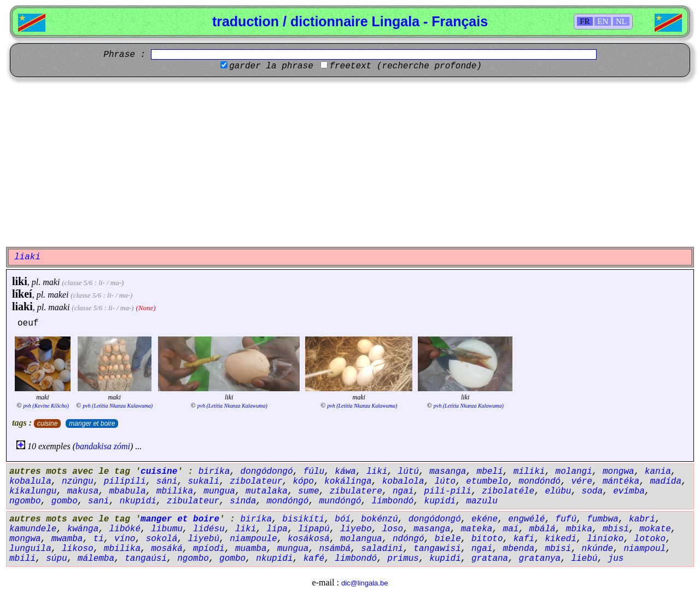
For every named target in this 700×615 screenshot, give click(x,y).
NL (621, 21)
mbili (22, 559)
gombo (65, 501)
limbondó (393, 501)
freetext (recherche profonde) (405, 66)
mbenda (519, 549)
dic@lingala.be (364, 583)
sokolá (162, 539)
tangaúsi (146, 559)
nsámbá (335, 549)
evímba (629, 491)
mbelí (490, 472)
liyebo (356, 529)
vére (581, 481)
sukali (203, 481)
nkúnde (598, 549)
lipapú (314, 529)
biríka (214, 472)
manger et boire (92, 423)
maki (51, 282)
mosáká (167, 549)
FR (585, 21)
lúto (445, 481)
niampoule (253, 539)
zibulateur (193, 501)
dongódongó (266, 472)
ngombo (25, 501)
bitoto (487, 539)
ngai (403, 491)
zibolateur (256, 481)
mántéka (621, 481)
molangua (361, 539)
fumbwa (603, 519)
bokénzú (379, 519)
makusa (83, 491)
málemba (96, 559)
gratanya (539, 559)
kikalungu (33, 491)
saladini (382, 549)
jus (616, 559)
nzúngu (78, 481)
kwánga (83, 529)
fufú (566, 519)
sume (308, 491)
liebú (584, 559)
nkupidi (138, 501)
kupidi (440, 501)
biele (448, 539)
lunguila (30, 549)
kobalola (403, 481)
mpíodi (209, 549)
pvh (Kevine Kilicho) (46, 406)
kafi (524, 539)
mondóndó (539, 481)
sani (98, 501)
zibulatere (356, 491)
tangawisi (437, 549)
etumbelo (487, 481)
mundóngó (340, 501)
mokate (655, 529)
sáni (167, 481)
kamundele (33, 529)
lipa (277, 529)
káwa (345, 472)
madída (666, 481)
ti (99, 539)
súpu (56, 559)
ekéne (485, 519)
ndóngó (409, 539)
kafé (314, 559)
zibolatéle (508, 491)
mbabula (127, 491)
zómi (122, 446)
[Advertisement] (350, 162)
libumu (167, 529)
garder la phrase (271, 66)
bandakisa (94, 446)
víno (125, 539)
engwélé (526, 519)
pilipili (125, 481)
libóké (125, 529)
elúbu (558, 491)
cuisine (47, 423)
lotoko (650, 539)
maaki (59, 307)
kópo (303, 481)
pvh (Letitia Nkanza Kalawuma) (118, 406)
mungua (219, 491)
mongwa (619, 472)
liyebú (203, 539)
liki (20, 281)
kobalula (30, 481)
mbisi (616, 529)
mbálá (542, 529)
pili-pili (448, 491)
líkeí (22, 294)
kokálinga (348, 481)
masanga (448, 472)
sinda (243, 501)
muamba (251, 549)
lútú (409, 472)
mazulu (482, 501)
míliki (529, 472)
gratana (490, 559)
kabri (642, 519)
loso (393, 529)
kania (658, 472)
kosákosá (309, 539)
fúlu (314, 472)
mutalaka (267, 491)
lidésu (209, 529)
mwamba (67, 539)
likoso (78, 549)
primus (403, 559)
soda (592, 491)
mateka (477, 529)
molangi (574, 472)
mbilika (175, 491)
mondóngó (288, 501)
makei (58, 295)
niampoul (644, 549)
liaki (22, 306)
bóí (343, 519)
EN (603, 21)
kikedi (561, 539)
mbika (579, 529)
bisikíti (303, 519)
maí (511, 529)
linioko (605, 539)
